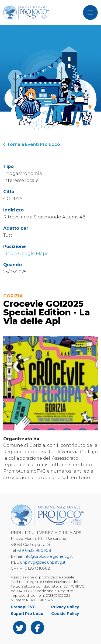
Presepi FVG (23, 607)
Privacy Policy (65, 607)
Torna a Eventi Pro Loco (32, 144)
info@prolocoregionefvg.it (48, 556)
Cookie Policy (65, 614)
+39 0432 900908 (34, 551)
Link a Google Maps (26, 253)
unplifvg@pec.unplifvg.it (43, 562)
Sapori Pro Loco (27, 614)
